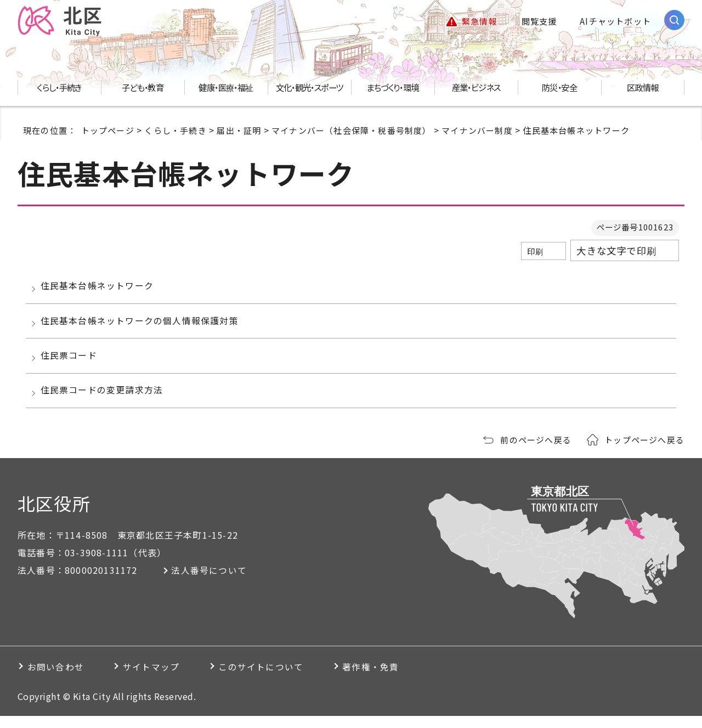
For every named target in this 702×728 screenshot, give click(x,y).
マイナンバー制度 (477, 131)
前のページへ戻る (536, 452)
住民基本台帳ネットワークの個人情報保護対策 (141, 326)
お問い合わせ (57, 679)
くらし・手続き (175, 131)
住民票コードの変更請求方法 (104, 401)
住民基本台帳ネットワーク (99, 289)
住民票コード (70, 363)
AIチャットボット (615, 22)
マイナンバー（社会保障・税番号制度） (352, 131)
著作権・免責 (386, 679)
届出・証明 (239, 131)
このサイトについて (272, 679)
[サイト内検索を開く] (674, 21)
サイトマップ (157, 679)
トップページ (108, 131)
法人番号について (211, 582)
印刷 (535, 253)
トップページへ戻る (644, 452)
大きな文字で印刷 (616, 252)
